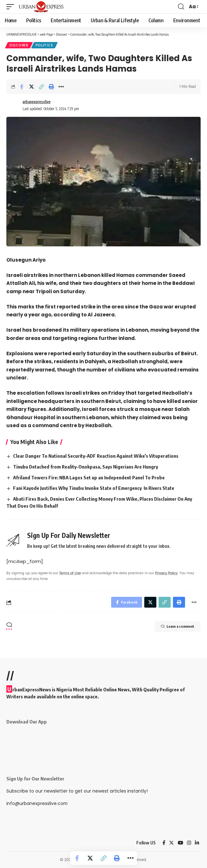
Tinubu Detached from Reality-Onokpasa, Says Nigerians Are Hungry (86, 467)
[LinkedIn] (197, 843)
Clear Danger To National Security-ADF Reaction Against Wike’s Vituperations (96, 456)
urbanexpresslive (37, 102)
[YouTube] (180, 843)
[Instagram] (189, 843)
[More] (61, 87)
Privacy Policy (166, 573)
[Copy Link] (41, 87)
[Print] (51, 87)
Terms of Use (70, 573)
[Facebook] (164, 843)
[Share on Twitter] (32, 87)
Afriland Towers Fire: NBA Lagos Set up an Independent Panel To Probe (89, 477)
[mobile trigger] (12, 7)
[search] (181, 7)
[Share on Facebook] (22, 87)
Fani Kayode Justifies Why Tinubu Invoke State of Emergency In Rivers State (94, 488)
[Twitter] (171, 843)
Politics (44, 45)
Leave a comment (178, 626)
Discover (19, 45)
